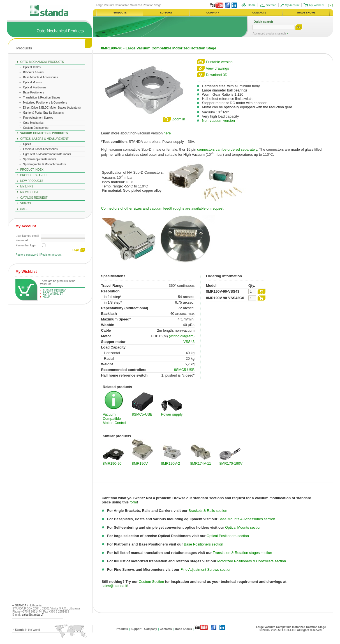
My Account (292, 5)
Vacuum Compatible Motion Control (115, 419)
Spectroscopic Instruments (40, 159)
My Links (27, 186)
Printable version (219, 62)
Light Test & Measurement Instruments (47, 154)
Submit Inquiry (54, 291)
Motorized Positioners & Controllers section (252, 561)
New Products (32, 181)
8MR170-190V (231, 463)
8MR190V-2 (171, 463)
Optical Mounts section (243, 527)
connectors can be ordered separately (227, 149)
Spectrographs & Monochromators (44, 164)
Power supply (172, 414)
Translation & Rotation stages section (242, 553)
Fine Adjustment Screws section (206, 569)
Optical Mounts (32, 82)
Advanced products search (270, 34)
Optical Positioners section (228, 536)
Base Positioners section (203, 544)
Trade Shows (183, 629)
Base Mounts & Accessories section (247, 519)
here (167, 133)
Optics (27, 144)
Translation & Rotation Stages (41, 98)
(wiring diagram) (182, 336)
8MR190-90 (112, 463)
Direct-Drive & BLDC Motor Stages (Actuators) (52, 108)
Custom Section (151, 582)
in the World (27, 630)
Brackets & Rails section (208, 511)
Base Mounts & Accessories (40, 77)
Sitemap (271, 5)
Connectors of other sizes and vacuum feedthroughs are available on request (162, 208)
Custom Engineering (36, 128)
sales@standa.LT (33, 615)
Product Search (33, 175)
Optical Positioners (35, 87)
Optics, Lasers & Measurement (44, 139)
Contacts (166, 629)
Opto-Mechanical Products (42, 62)
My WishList (317, 5)
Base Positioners (33, 92)
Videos (26, 203)
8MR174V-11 (201, 463)
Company (151, 629)
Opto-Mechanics (33, 123)
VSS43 (189, 342)
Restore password (27, 255)
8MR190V (140, 463)
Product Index (32, 170)
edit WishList (53, 294)
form (133, 502)
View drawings (218, 68)
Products (24, 48)
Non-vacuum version (218, 121)
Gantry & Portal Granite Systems (43, 113)
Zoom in (179, 119)
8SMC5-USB (184, 370)
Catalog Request (34, 198)
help (46, 297)
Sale (24, 209)
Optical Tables (32, 67)
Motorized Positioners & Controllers (45, 103)
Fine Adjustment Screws (38, 118)
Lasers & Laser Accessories (40, 149)
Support (136, 629)
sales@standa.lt (115, 586)
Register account (51, 255)
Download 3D (217, 75)
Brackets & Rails (33, 72)
